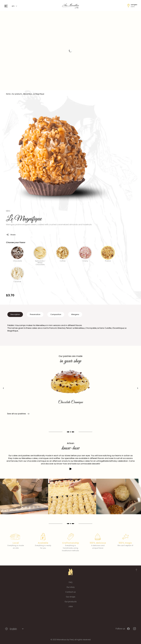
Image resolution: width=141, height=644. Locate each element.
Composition (56, 314)
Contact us (70, 592)
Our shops (71, 597)
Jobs (71, 606)
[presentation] (3, 388)
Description (15, 314)
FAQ (70, 582)
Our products (71, 602)
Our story (71, 587)
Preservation (35, 314)
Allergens (75, 314)
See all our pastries (18, 414)
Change (133, 6)
